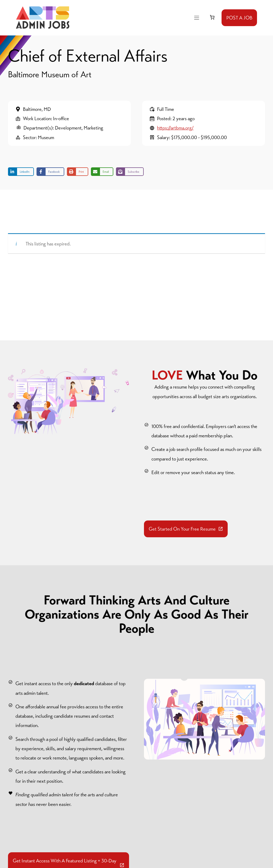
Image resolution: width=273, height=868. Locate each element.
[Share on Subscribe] (130, 172)
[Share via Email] (102, 172)
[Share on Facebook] (50, 172)
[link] (212, 17)
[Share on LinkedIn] (21, 172)
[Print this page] (78, 172)
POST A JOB (239, 18)
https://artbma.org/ (175, 128)
